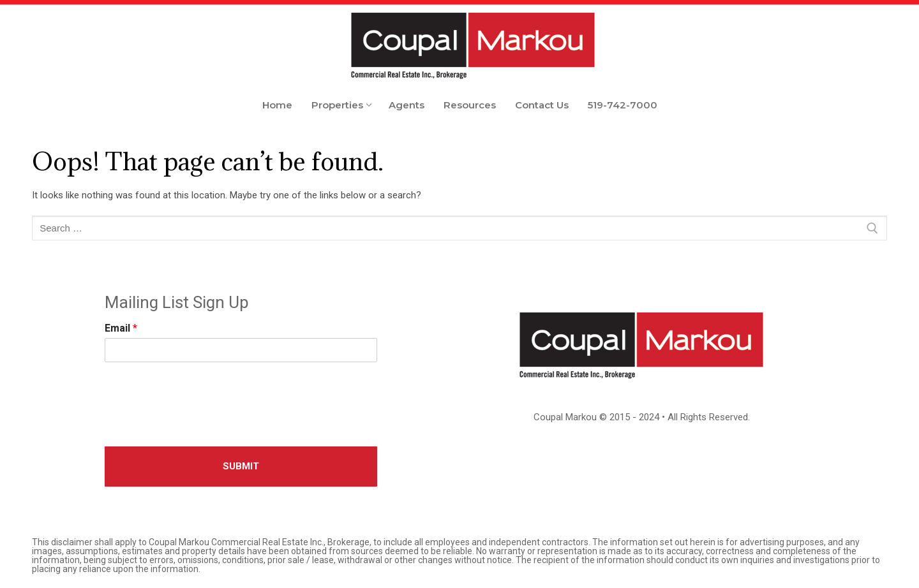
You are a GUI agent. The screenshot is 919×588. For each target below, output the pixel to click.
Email (121, 328)
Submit (241, 466)
